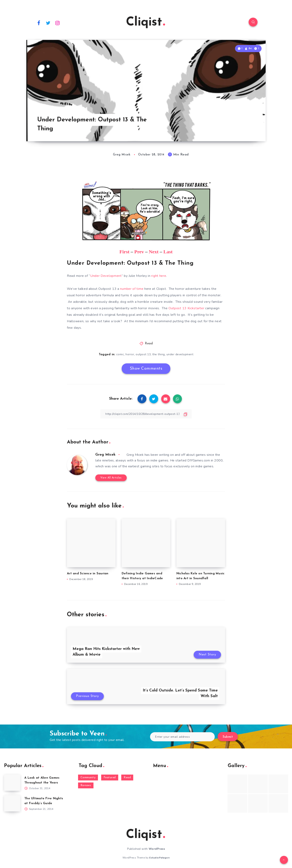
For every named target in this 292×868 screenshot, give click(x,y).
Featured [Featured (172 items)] (110, 778)
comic (120, 354)
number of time (132, 289)
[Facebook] (39, 23)
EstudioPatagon (159, 858)
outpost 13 (143, 354)
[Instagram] (58, 23)
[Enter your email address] (182, 737)
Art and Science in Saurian (88, 574)
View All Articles (111, 478)
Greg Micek (105, 455)
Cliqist (145, 22)
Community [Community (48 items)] (88, 778)
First (124, 252)
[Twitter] (48, 23)
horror (130, 354)
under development (180, 354)
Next (154, 252)
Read (149, 344)
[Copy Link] (146, 414)
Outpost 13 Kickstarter (186, 308)
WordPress (157, 849)
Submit (228, 737)
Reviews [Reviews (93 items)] (86, 785)
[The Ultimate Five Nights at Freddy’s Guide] (12, 803)
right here (159, 276)
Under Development (106, 276)
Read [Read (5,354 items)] (127, 778)
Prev (139, 252)
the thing (159, 354)
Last (168, 252)
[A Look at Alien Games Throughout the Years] (12, 783)
